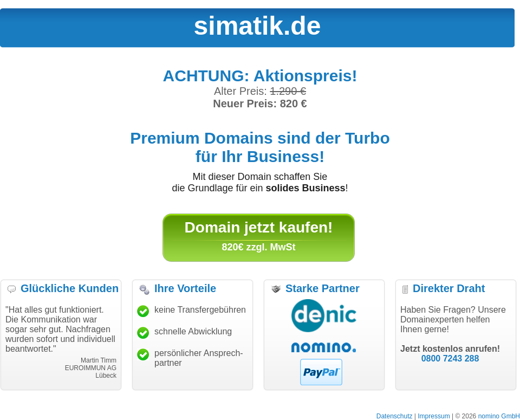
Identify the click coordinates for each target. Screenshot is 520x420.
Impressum (434, 416)
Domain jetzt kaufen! (259, 227)
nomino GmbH (499, 416)
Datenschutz (395, 416)
